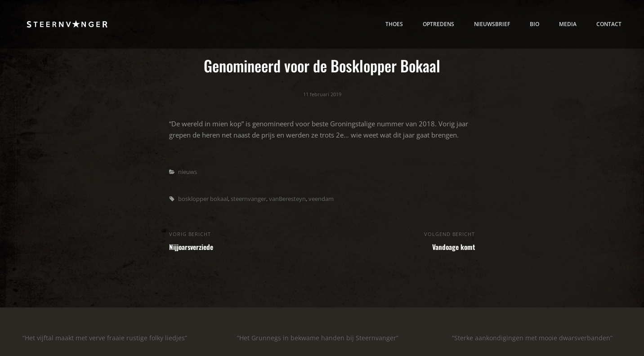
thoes (394, 24)
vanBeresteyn (287, 199)
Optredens (438, 24)
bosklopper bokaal (203, 199)
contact (609, 24)
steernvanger (248, 199)
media (568, 24)
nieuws (188, 172)
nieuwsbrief (492, 24)
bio (534, 24)
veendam (321, 199)
